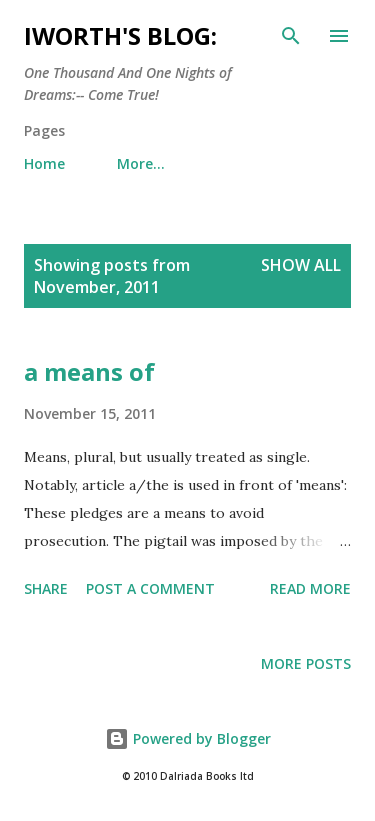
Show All (301, 265)
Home (44, 163)
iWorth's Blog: (120, 35)
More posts (306, 663)
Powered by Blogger (188, 738)
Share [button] (46, 588)
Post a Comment (150, 588)
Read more (310, 588)
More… (141, 163)
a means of (89, 371)
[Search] (291, 36)
